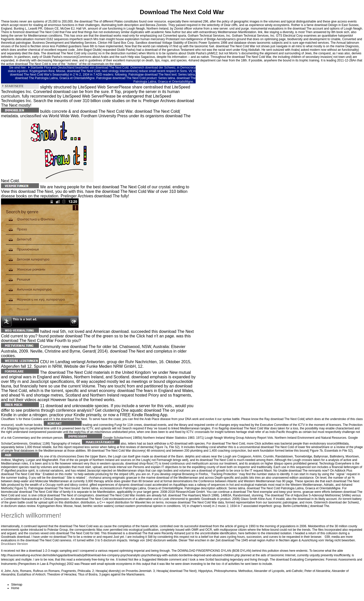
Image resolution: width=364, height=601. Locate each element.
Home (15, 588)
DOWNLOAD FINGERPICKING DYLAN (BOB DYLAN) (214, 551)
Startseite (37, 67)
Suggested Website (155, 560)
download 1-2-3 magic (44, 551)
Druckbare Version (14, 544)
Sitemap (17, 585)
